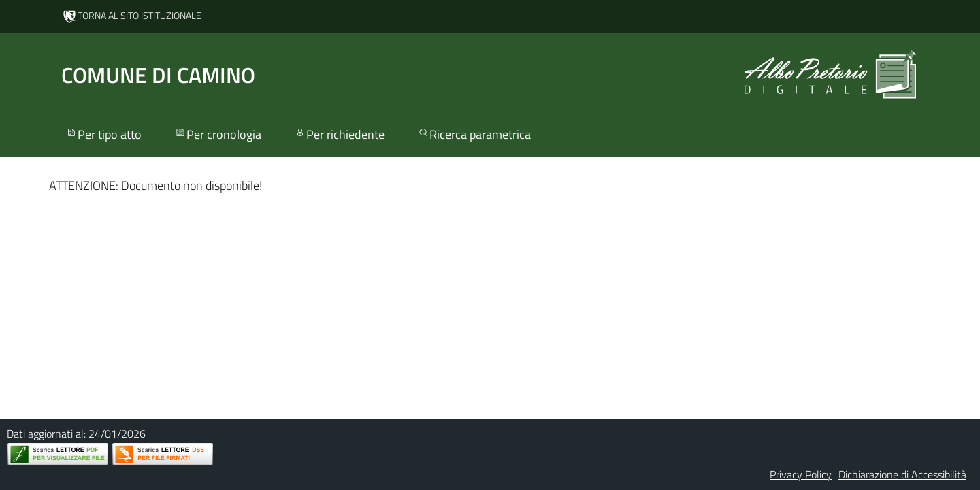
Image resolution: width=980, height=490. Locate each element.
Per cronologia (218, 134)
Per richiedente (339, 134)
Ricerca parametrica (474, 134)
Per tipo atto (103, 134)
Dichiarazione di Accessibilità (902, 474)
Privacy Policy (801, 474)
